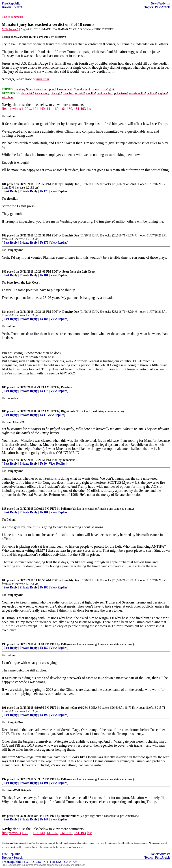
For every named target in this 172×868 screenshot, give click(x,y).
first (5, 109)
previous (15, 109)
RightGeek (68, 411)
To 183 (44, 319)
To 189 (44, 648)
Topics (149, 7)
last (89, 109)
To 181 (44, 275)
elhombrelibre (70, 816)
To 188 (44, 587)
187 (4, 460)
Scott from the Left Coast (79, 272)
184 (4, 312)
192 (4, 779)
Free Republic (11, 3)
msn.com (43, 79)
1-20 (25, 109)
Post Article (163, 7)
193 (4, 816)
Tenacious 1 (70, 460)
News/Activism (161, 3)
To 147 (44, 819)
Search (18, 7)
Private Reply (29, 191)
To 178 (44, 191)
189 (4, 580)
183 (4, 272)
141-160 (53, 109)
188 (4, 509)
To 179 (44, 243)
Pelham (66, 509)
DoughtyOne (71, 184)
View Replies (59, 191)
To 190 (44, 715)
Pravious (67, 387)
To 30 (43, 464)
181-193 (80, 109)
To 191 (44, 783)
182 (4, 235)
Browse (7, 7)
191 (4, 708)
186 (4, 411)
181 (4, 184)
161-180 (66, 109)
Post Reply (11, 191)
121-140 (39, 109)
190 (4, 644)
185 (4, 387)
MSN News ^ (10, 29)
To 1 (42, 415)
